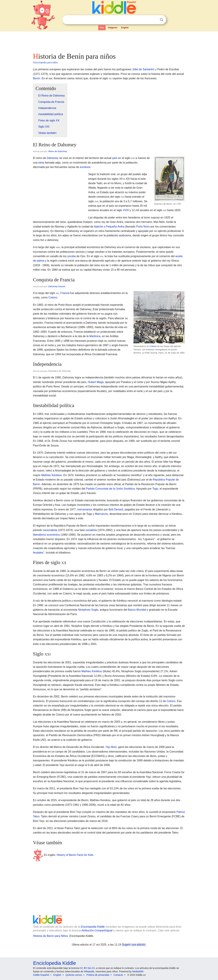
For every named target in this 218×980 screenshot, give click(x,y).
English (125, 28)
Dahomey (53, 158)
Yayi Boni (111, 747)
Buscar (161, 20)
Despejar (154, 20)
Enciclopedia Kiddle (93, 927)
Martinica (95, 336)
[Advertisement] (109, 41)
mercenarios (85, 509)
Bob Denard (116, 509)
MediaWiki (138, 971)
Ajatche (98, 227)
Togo (155, 489)
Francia (65, 293)
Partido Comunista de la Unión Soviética (110, 489)
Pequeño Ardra (115, 227)
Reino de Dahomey (58, 151)
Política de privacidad (98, 975)
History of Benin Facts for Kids (75, 855)
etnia (41, 163)
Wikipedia (89, 971)
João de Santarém (143, 69)
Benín (37, 78)
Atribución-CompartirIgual (97, 930)
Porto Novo (143, 227)
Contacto (118, 975)
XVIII (126, 210)
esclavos (85, 167)
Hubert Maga (96, 382)
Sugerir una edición (134, 945)
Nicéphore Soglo (88, 610)
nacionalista (50, 530)
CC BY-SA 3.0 (87, 968)
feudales (38, 553)
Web (102, 28)
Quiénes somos (74, 975)
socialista (91, 530)
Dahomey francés (57, 286)
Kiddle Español (41, 975)
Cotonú (153, 346)
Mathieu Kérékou (52, 475)
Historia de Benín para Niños (50, 936)
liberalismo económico (46, 535)
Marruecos (102, 514)
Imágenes (113, 28)
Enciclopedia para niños (46, 62)
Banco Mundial (137, 610)
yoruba (72, 256)
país (115, 158)
